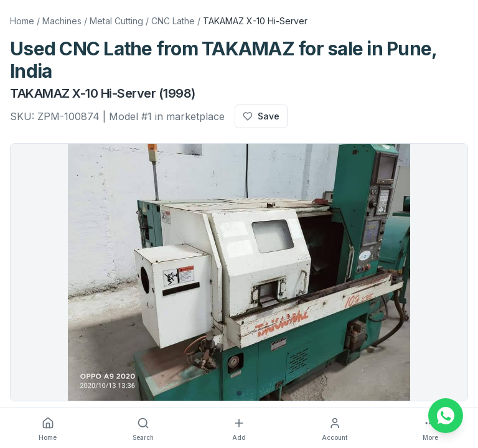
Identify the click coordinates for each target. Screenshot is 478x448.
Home (22, 21)
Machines (62, 21)
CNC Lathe (173, 21)
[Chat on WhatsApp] (446, 416)
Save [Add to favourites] (261, 116)
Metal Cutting (116, 21)
